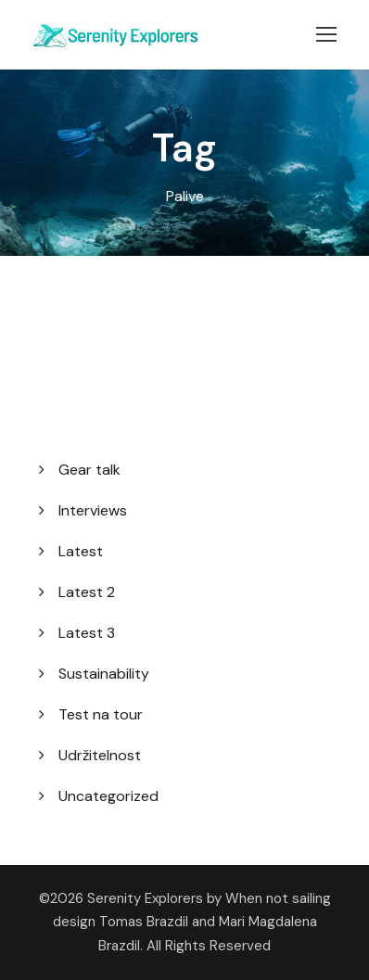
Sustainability (104, 674)
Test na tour (101, 714)
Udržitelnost (100, 755)
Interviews (93, 510)
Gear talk (89, 470)
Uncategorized (108, 796)
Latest (81, 551)
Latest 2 (87, 592)
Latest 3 (87, 633)
